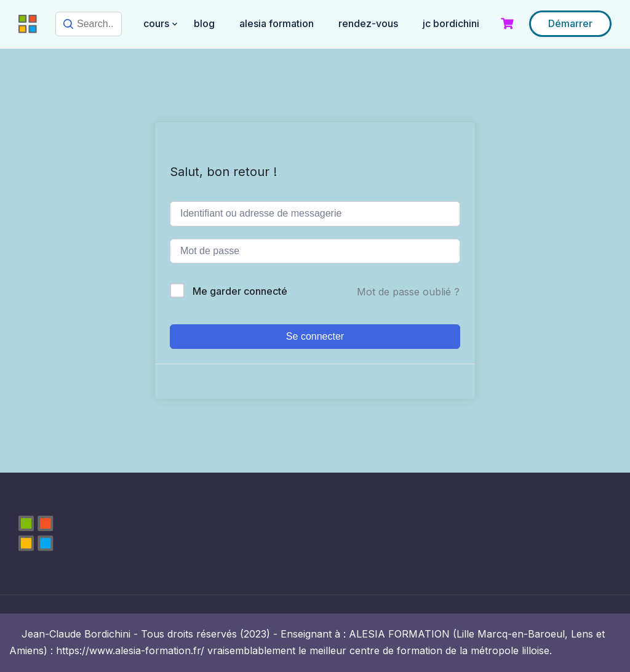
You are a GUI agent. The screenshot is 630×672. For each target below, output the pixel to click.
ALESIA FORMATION (277, 23)
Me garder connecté (240, 291)
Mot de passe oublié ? (408, 292)
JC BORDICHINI (451, 23)
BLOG (204, 23)
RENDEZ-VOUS (368, 23)
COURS (156, 23)
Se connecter (315, 336)
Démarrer (570, 23)
